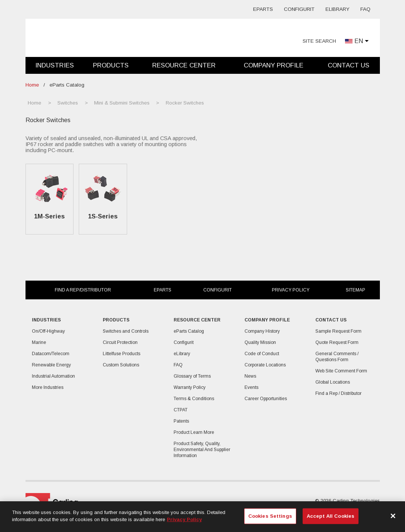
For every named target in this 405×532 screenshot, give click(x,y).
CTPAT (181, 410)
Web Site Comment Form (341, 371)
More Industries (48, 387)
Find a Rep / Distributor (338, 393)
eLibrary (337, 9)
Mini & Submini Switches (122, 103)
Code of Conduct (262, 354)
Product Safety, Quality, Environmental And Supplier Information (202, 450)
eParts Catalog (189, 331)
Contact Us (349, 65)
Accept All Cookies (331, 516)
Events (251, 387)
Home (32, 85)
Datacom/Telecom (51, 354)
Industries (55, 65)
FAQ (365, 9)
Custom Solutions (121, 365)
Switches (68, 103)
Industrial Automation (53, 376)
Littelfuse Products (121, 354)
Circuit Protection (120, 342)
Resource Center (184, 65)
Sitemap (355, 290)
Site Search (319, 41)
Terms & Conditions (194, 399)
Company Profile (274, 65)
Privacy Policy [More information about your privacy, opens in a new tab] (184, 519)
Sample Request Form (338, 331)
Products (111, 65)
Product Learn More (194, 432)
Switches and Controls (126, 331)
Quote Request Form (337, 342)
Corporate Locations (265, 365)
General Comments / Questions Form (337, 357)
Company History (262, 331)
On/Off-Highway (48, 331)
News (250, 376)
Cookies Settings (270, 516)
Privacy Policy (291, 290)
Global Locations (333, 382)
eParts (263, 9)
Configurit (299, 9)
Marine (39, 342)
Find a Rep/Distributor (83, 290)
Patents (181, 421)
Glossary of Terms (192, 376)
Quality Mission (260, 342)
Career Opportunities (266, 399)
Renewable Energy (51, 365)
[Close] (393, 516)
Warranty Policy (190, 387)
